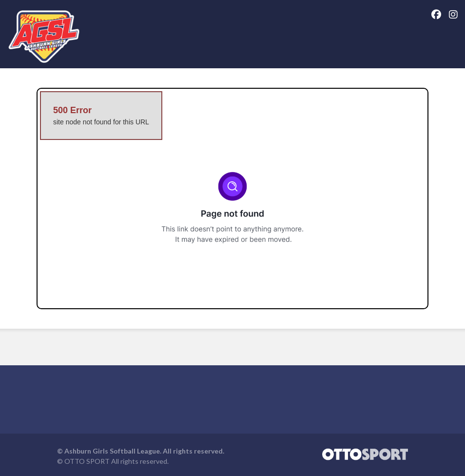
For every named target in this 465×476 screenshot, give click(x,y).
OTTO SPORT (87, 461)
